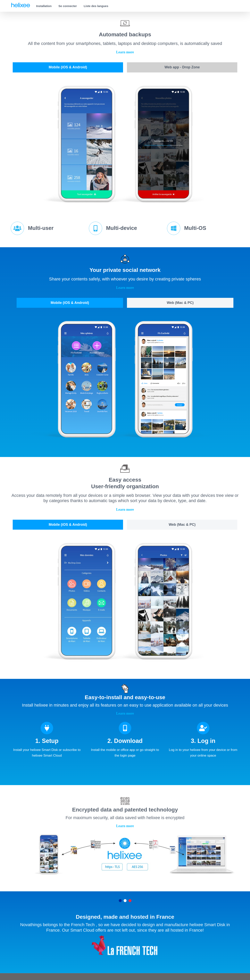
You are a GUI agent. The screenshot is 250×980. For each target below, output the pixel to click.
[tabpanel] (125, 145)
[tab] (68, 67)
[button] (125, 52)
